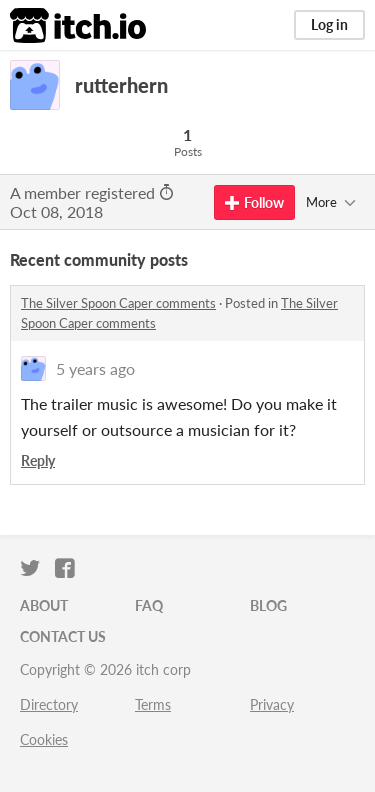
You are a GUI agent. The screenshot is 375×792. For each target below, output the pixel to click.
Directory (49, 704)
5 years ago (95, 368)
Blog (268, 605)
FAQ (149, 605)
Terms (153, 704)
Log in (329, 24)
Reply (38, 460)
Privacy (272, 704)
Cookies (44, 739)
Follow (254, 202)
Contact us (63, 636)
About (44, 605)
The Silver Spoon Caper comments (118, 303)
